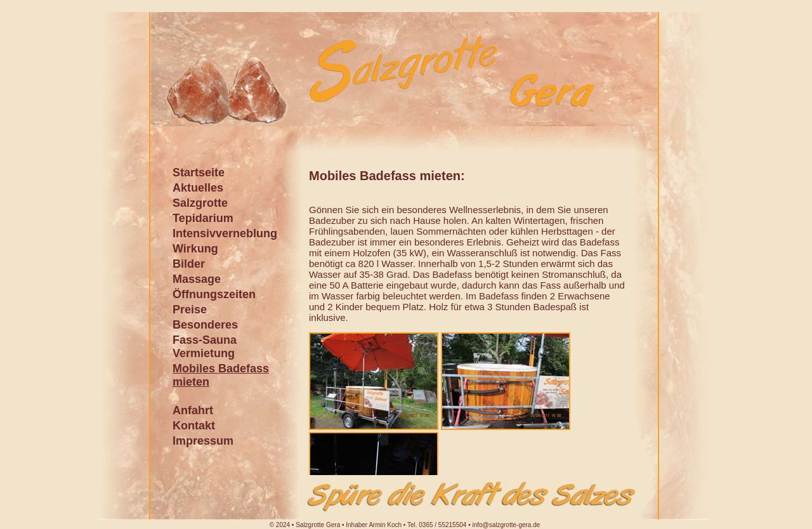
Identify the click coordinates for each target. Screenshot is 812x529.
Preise (190, 310)
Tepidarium (203, 218)
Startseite (199, 173)
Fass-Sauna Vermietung (205, 347)
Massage (197, 279)
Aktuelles (198, 188)
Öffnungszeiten (214, 294)
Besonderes (205, 325)
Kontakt (194, 426)
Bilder (189, 264)
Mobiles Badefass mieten (221, 375)
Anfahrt (193, 410)
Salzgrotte (200, 203)
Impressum (203, 441)
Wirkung (195, 249)
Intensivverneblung (225, 233)
